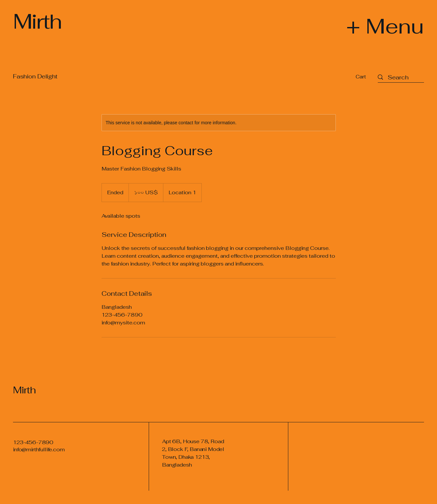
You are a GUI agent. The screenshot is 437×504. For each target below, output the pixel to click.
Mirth (24, 390)
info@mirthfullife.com (39, 450)
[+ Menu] (368, 26)
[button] (365, 77)
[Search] (398, 77)
